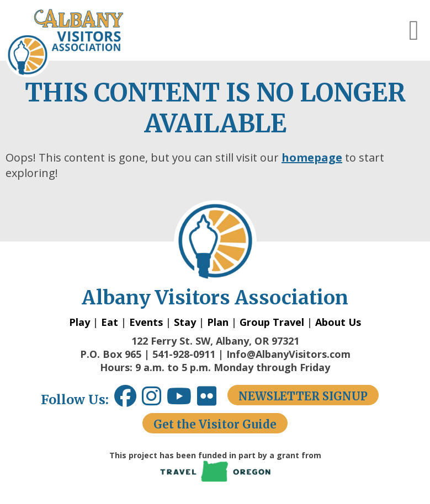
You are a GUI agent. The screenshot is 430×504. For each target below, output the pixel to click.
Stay (185, 322)
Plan (218, 322)
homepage (312, 157)
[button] (414, 30)
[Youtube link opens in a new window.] (182, 400)
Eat (110, 322)
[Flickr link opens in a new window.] (212, 400)
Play (79, 322)
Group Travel (272, 322)
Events (146, 322)
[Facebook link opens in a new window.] (125, 400)
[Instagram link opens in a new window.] (154, 400)
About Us (338, 322)
